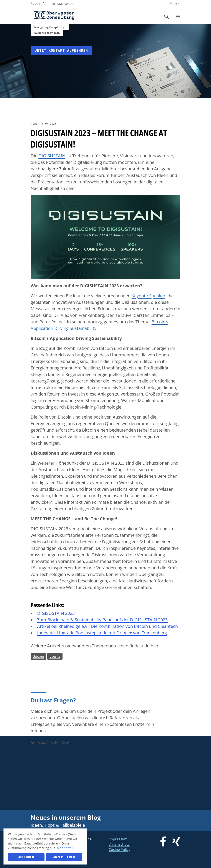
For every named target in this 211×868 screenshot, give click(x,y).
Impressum (118, 839)
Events (55, 656)
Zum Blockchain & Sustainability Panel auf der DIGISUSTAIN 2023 (102, 620)
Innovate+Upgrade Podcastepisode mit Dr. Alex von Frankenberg (102, 633)
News (34, 124)
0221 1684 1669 (50, 742)
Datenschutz (119, 844)
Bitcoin (38, 656)
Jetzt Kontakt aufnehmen (61, 50)
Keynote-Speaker (148, 296)
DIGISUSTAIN (52, 156)
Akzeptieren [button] (64, 857)
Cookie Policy (120, 850)
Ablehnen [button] (26, 857)
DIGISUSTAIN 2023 (56, 613)
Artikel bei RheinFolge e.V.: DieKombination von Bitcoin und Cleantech (107, 626)
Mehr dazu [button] (65, 848)
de (175, 4)
